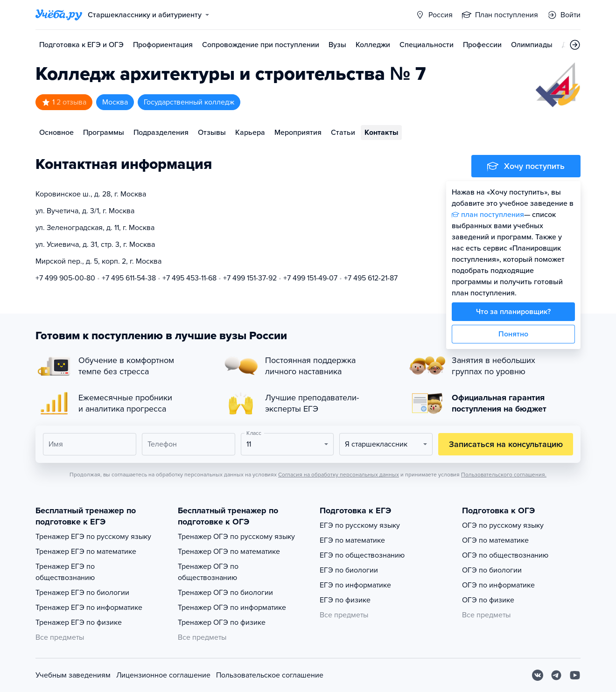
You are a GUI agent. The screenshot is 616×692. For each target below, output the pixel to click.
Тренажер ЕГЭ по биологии (82, 593)
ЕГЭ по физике (345, 600)
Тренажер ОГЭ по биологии (225, 593)
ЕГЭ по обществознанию (362, 555)
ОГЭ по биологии (492, 570)
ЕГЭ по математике (352, 540)
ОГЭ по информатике (498, 585)
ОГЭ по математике (495, 540)
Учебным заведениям (73, 675)
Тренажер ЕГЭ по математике (86, 552)
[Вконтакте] (538, 675)
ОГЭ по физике (488, 600)
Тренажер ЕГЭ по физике (79, 622)
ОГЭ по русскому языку (503, 525)
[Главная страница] (59, 15)
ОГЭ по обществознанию (505, 555)
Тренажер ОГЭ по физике (222, 622)
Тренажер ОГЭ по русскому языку (236, 537)
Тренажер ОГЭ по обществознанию (208, 572)
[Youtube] (575, 675)
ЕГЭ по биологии (349, 570)
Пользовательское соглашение (270, 675)
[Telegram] (556, 675)
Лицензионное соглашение (163, 675)
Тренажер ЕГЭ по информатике (89, 608)
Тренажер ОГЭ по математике (229, 552)
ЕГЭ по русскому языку (360, 525)
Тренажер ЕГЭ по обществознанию (65, 572)
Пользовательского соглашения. (504, 475)
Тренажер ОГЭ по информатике (232, 608)
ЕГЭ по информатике (355, 585)
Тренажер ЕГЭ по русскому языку (93, 537)
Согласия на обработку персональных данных (339, 475)
